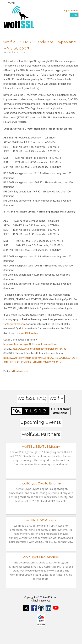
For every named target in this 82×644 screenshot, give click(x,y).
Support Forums (70, 11)
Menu (12, 3)
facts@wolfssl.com (15, 324)
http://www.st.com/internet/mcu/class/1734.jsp (39, 349)
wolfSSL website (31, 333)
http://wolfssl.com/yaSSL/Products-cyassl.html (30, 344)
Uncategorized (21, 371)
